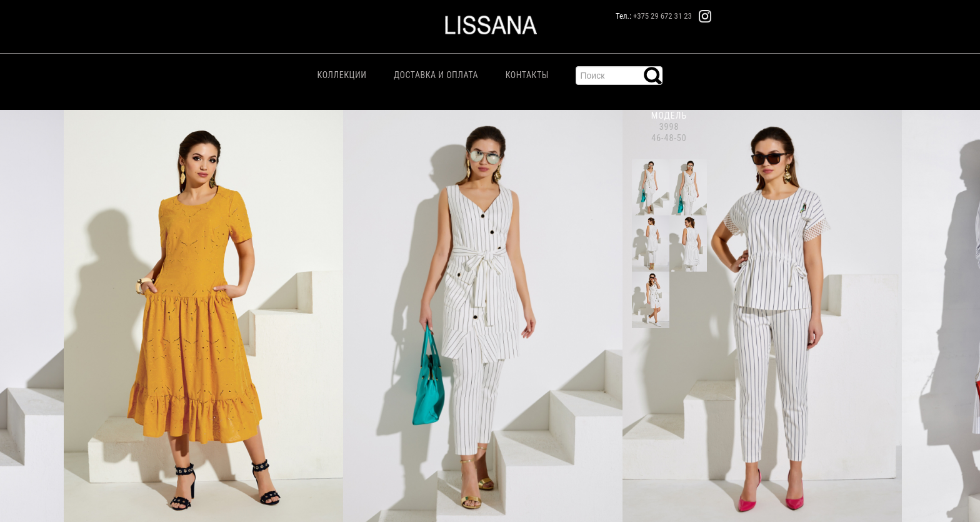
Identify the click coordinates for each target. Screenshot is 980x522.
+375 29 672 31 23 (662, 16)
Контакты (527, 75)
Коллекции (342, 75)
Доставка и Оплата (436, 75)
